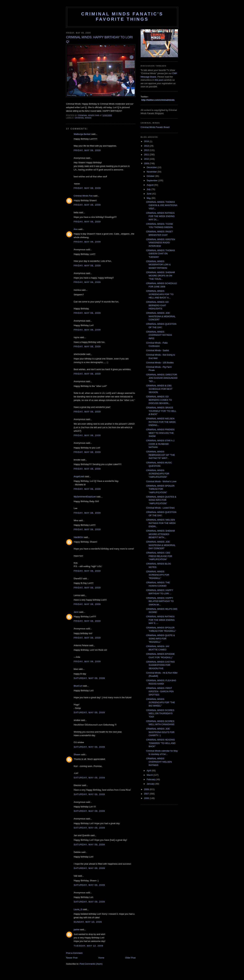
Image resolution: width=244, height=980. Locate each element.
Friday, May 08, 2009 (87, 150)
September (152, 180)
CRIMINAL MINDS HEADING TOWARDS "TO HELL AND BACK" (161, 743)
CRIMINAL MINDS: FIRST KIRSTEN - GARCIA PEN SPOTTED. (160, 691)
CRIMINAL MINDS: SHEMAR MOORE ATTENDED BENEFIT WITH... (160, 534)
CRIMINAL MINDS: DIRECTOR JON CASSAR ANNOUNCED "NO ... (162, 378)
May (149, 198)
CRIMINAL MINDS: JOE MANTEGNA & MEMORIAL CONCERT (161, 316)
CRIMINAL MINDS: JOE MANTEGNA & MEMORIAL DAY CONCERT (161, 545)
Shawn (77, 755)
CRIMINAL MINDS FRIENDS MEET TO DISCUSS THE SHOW (160, 433)
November (152, 172)
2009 (147, 163)
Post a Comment (74, 953)
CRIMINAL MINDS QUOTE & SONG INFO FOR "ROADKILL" (160, 639)
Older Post (130, 958)
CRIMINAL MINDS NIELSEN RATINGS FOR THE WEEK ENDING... (161, 422)
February (151, 779)
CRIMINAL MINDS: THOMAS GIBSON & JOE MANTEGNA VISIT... (162, 205)
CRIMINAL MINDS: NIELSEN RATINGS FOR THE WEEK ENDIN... (161, 523)
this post (159, 80)
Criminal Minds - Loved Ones (160, 508)
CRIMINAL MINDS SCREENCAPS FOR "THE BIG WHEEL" (160, 702)
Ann (76, 229)
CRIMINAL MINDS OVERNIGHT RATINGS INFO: (159, 335)
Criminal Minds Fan (83, 196)
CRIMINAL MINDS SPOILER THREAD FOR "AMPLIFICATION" (160, 489)
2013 (147, 146)
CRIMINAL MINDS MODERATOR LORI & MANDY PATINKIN (158, 265)
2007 (147, 794)
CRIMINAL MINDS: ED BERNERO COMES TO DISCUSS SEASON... (159, 400)
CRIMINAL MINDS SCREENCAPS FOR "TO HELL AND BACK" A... (160, 294)
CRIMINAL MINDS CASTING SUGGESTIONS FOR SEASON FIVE (160, 665)
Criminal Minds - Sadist (157, 350)
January (151, 784)
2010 (147, 159)
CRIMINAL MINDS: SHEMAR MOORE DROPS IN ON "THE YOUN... (160, 276)
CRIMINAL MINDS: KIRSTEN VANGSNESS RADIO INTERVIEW (161, 243)
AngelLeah (79, 476)
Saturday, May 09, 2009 (89, 678)
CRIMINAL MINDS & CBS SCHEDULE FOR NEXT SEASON (159, 389)
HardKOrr (78, 537)
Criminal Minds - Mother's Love (161, 481)
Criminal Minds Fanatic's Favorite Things (122, 16)
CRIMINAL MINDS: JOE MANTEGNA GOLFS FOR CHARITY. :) (160, 732)
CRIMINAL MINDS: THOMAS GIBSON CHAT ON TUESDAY (160, 254)
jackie (77, 929)
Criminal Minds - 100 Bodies (160, 363)
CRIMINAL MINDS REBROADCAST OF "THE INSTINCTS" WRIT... (160, 455)
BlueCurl (78, 686)
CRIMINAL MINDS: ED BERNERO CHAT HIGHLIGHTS (157, 305)
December (152, 167)
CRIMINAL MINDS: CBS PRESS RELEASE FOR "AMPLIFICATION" (159, 556)
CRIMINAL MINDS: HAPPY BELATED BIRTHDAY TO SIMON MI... (160, 601)
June (149, 194)
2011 (147, 155)
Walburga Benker (82, 134)
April (149, 771)
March (150, 775)
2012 (147, 150)
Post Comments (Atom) (91, 964)
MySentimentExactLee (85, 497)
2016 (147, 141)
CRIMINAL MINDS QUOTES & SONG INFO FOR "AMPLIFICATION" (161, 500)
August (150, 185)
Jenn (76, 612)
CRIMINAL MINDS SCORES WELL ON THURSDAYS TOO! (160, 713)
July (149, 189)
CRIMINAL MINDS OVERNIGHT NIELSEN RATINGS (159, 762)
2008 (147, 789)
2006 (147, 798)
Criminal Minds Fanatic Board (155, 127)
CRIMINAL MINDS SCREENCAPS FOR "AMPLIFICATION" (158, 474)
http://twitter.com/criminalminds (158, 100)
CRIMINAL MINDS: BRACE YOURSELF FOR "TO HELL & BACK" (161, 411)
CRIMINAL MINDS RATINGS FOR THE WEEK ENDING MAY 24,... (160, 216)
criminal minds (83, 118)
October (151, 176)
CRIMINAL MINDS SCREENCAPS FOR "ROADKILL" (158, 575)
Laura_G (78, 909)
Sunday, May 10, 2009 (88, 922)
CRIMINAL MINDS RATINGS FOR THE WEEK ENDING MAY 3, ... (160, 620)
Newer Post (72, 958)
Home (101, 958)
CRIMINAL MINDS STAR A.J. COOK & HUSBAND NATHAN (160, 444)
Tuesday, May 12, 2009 (88, 946)
